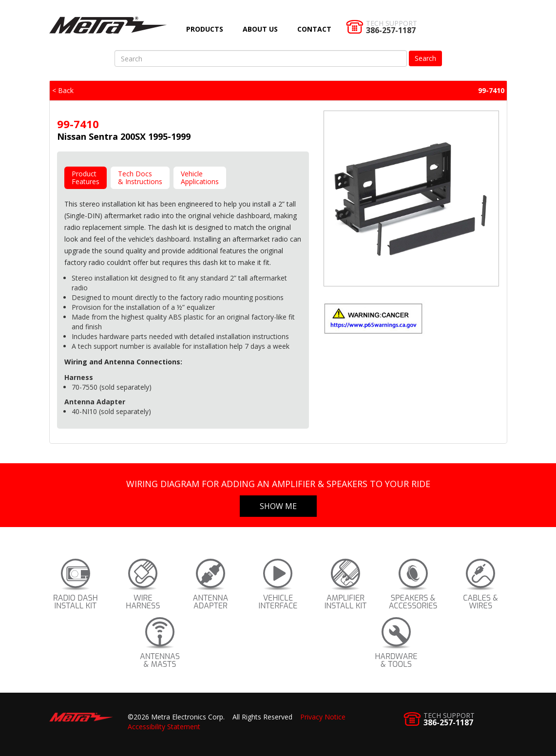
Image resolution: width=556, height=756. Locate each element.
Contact (314, 29)
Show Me (278, 506)
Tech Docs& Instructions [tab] (140, 178)
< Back (63, 90)
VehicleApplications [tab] (200, 178)
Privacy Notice (323, 717)
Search (425, 58)
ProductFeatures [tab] (86, 178)
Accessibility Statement (164, 727)
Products (205, 29)
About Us (260, 29)
